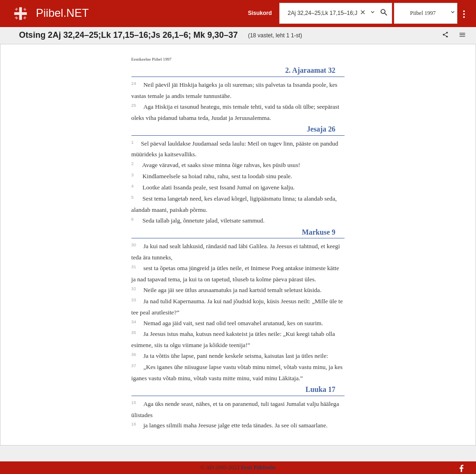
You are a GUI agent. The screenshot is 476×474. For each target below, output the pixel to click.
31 (135, 267)
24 (135, 84)
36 (135, 355)
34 (135, 322)
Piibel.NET (62, 13)
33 (135, 300)
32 (135, 289)
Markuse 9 (318, 232)
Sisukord (260, 13)
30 (135, 245)
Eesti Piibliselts (258, 467)
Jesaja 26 (321, 129)
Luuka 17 (320, 389)
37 (135, 366)
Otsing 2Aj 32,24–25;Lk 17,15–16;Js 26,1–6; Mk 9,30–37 (128, 35)
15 (135, 403)
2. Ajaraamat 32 (310, 70)
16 (135, 424)
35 (135, 333)
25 (135, 105)
